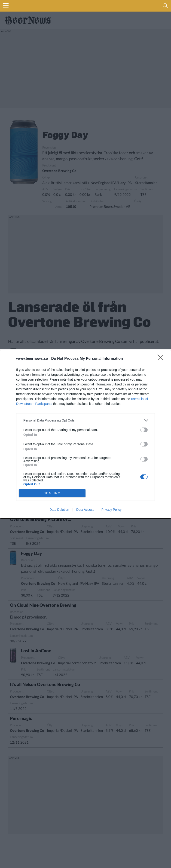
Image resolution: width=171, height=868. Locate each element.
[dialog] (85, 434)
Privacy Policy (111, 510)
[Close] (162, 359)
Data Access (85, 510)
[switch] (144, 430)
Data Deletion (59, 510)
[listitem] (85, 420)
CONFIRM (52, 493)
